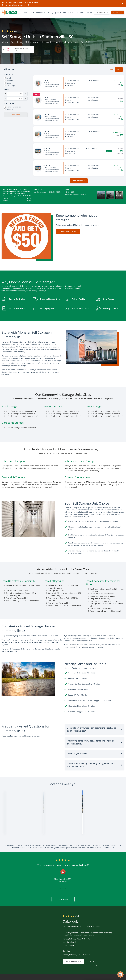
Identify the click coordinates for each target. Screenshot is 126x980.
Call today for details (68, 233)
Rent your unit (118, 13)
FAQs (105, 979)
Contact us (93, 954)
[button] (101, 197)
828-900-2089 (52, 823)
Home (81, 979)
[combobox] (18, 49)
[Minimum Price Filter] (15, 94)
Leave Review (63, 891)
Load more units (79, 182)
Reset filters (16, 115)
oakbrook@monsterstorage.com (75, 196)
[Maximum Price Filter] (15, 98)
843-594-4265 (69, 194)
